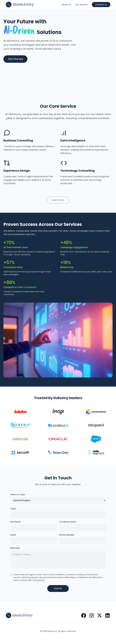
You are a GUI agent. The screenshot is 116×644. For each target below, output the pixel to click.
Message (15, 548)
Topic (13, 509)
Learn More (58, 200)
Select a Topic (18, 494)
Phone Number (67, 535)
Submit (58, 588)
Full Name (15, 522)
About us (66, 5)
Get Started (15, 59)
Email (13, 535)
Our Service (81, 5)
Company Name (68, 522)
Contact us (101, 5)
